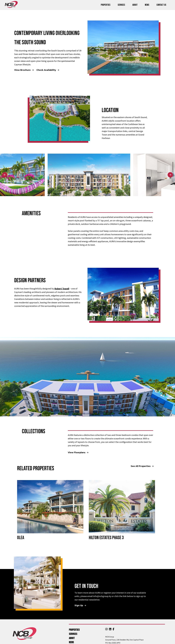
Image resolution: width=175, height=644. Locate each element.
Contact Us (161, 5)
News (147, 5)
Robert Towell (62, 289)
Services (121, 5)
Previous (5, 175)
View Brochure (23, 70)
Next (170, 175)
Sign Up (79, 605)
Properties (106, 5)
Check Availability (47, 70)
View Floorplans (77, 453)
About (135, 5)
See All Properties (141, 466)
